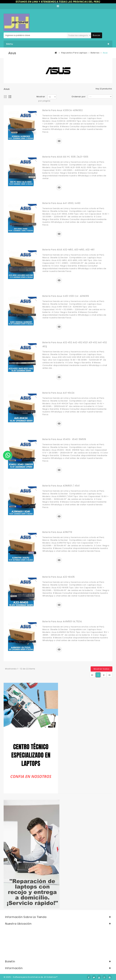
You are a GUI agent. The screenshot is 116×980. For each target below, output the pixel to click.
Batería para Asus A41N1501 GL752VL (62, 621)
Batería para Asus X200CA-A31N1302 (63, 110)
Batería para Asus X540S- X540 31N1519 (64, 439)
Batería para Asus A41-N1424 (59, 393)
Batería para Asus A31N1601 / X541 (61, 486)
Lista (10, 97)
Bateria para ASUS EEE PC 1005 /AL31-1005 (65, 157)
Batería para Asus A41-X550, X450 (61, 203)
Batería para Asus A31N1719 (57, 532)
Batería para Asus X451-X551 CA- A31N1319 (66, 296)
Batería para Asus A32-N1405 (59, 577)
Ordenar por (79, 97)
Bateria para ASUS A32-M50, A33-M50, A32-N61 (68, 250)
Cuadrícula (5, 97)
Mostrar (41, 97)
